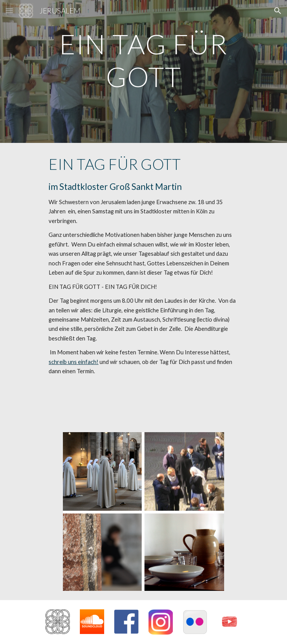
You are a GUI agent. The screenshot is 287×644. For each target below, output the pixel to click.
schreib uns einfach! (73, 362)
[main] (143, 71)
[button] (9, 11)
